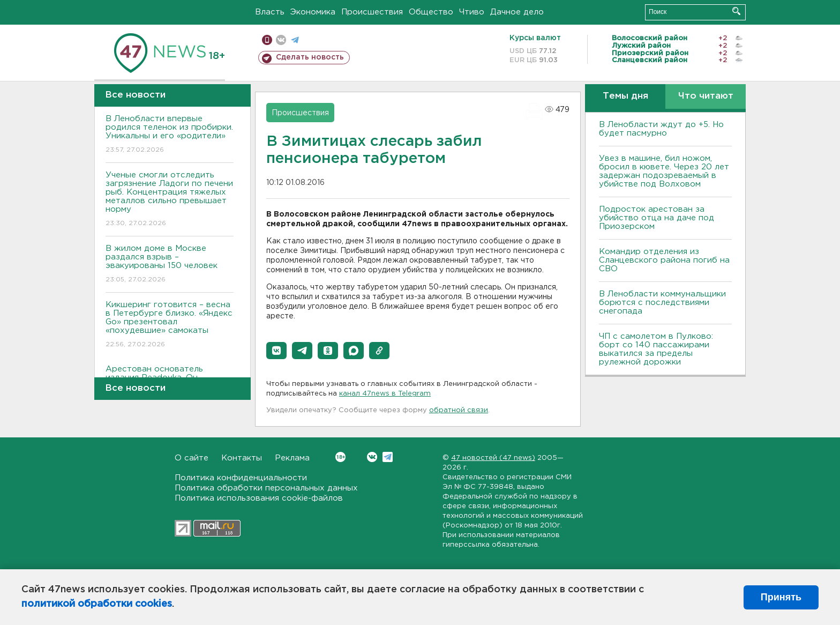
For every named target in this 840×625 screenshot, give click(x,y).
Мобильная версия (267, 40)
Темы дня (625, 96)
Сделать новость (310, 57)
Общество (431, 12)
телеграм (295, 40)
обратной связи (459, 410)
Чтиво (472, 12)
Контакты (242, 458)
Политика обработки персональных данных (266, 488)
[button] (276, 351)
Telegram (388, 457)
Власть (270, 12)
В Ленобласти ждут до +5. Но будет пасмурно (661, 129)
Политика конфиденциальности (241, 478)
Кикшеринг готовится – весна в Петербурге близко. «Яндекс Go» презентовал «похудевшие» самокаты (170, 325)
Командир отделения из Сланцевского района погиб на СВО (664, 260)
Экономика (313, 12)
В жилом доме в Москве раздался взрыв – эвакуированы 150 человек (170, 265)
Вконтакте (340, 457)
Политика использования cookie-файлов (259, 498)
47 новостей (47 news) (493, 458)
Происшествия (372, 12)
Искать (736, 11)
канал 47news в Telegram (385, 394)
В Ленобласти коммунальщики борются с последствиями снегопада (662, 303)
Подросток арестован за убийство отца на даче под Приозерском (657, 218)
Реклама (292, 458)
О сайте (192, 458)
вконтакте (281, 40)
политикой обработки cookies (97, 604)
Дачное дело (517, 12)
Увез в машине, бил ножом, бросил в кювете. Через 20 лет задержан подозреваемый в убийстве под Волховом (664, 171)
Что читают (706, 96)
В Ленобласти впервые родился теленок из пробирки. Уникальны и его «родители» (170, 135)
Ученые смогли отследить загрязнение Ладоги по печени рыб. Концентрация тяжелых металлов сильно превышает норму (170, 200)
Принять (781, 597)
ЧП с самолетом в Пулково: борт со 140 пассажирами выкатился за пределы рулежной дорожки (656, 349)
